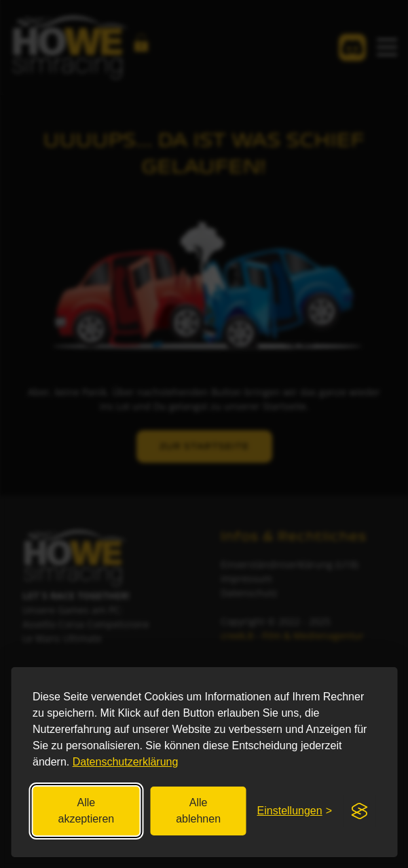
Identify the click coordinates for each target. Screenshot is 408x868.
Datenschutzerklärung (126, 762)
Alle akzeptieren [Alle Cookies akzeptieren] (87, 811)
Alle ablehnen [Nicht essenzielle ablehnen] (198, 811)
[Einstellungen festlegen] (295, 811)
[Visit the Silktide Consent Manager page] (359, 811)
